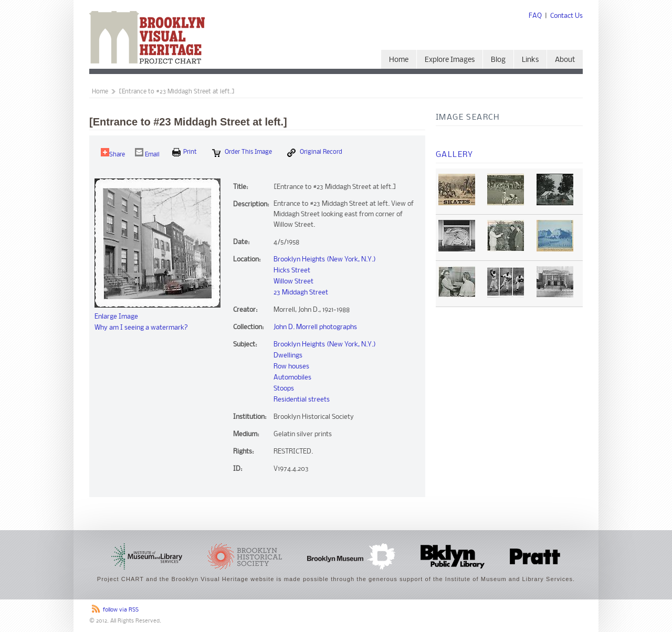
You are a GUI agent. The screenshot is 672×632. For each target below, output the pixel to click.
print (185, 152)
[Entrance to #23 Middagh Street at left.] (177, 92)
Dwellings (288, 356)
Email (147, 153)
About (565, 60)
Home (399, 60)
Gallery (455, 155)
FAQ (535, 16)
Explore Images (450, 60)
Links (530, 60)
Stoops (284, 389)
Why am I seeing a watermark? (141, 328)
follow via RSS (121, 610)
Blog (498, 60)
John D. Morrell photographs (315, 327)
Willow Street (293, 282)
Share (113, 153)
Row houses (291, 367)
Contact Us (566, 16)
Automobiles (292, 378)
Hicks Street (292, 271)
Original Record (315, 153)
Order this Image (242, 153)
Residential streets (302, 400)
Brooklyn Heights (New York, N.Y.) (325, 260)
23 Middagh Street (301, 293)
